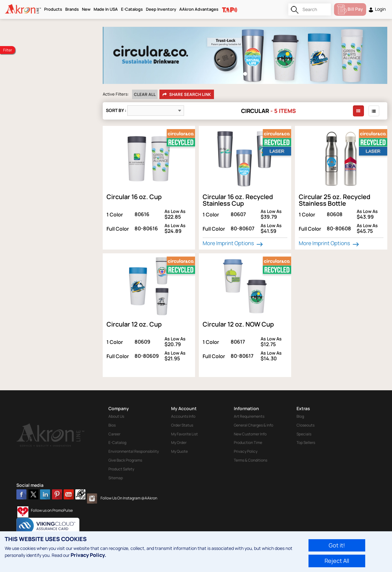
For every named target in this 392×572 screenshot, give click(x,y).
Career (114, 434)
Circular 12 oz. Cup (134, 324)
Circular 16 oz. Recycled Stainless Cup (238, 200)
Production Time (248, 442)
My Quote (179, 451)
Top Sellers (306, 442)
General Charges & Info (254, 425)
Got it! (337, 545)
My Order (179, 442)
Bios (112, 425)
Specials (304, 434)
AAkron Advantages (199, 9)
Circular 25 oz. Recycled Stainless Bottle (334, 200)
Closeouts (306, 425)
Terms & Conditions (251, 460)
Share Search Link (187, 95)
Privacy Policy (246, 451)
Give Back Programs (125, 460)
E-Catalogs (132, 9)
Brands (72, 9)
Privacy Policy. (88, 555)
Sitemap (116, 478)
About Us (116, 416)
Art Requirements (249, 416)
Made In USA (106, 9)
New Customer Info (250, 434)
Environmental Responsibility (134, 451)
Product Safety (121, 469)
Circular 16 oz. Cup (134, 197)
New (86, 9)
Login (377, 9)
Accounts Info (183, 416)
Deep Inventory (161, 9)
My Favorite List (184, 434)
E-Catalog (117, 442)
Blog (300, 416)
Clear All (145, 94)
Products (53, 9)
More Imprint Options (233, 243)
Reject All (337, 561)
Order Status (182, 425)
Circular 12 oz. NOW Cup (238, 324)
